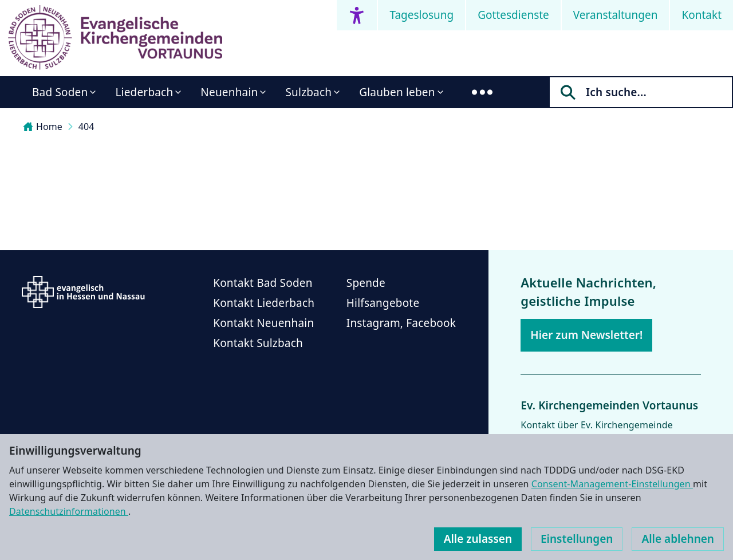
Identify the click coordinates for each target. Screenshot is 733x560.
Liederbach (144, 92)
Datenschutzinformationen (69, 511)
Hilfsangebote (383, 303)
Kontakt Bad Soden (263, 283)
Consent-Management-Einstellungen (612, 484)
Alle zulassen (478, 539)
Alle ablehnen (678, 539)
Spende (366, 283)
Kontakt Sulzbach (258, 343)
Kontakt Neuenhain (263, 323)
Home (43, 127)
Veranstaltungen (616, 15)
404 (86, 127)
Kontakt (702, 15)
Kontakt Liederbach (264, 303)
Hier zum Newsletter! (586, 335)
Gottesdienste (513, 15)
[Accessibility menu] (357, 15)
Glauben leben (397, 92)
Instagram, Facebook (401, 323)
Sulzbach (308, 92)
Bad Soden (60, 92)
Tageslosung (421, 15)
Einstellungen (577, 539)
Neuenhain (229, 92)
